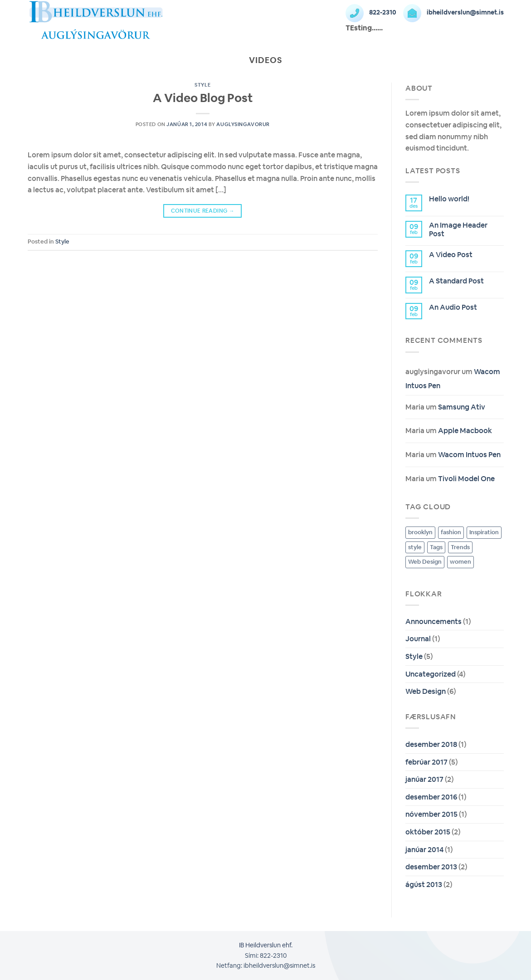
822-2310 (371, 12)
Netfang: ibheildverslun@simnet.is (266, 965)
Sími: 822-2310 (266, 956)
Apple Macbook (465, 431)
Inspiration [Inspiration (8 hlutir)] (484, 532)
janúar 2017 (424, 779)
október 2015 (428, 832)
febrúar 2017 (426, 762)
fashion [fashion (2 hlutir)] (451, 532)
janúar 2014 (424, 850)
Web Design (426, 691)
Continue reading (203, 211)
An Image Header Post (458, 229)
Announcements (434, 622)
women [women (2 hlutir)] (460, 562)
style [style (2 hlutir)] (415, 547)
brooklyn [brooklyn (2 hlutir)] (420, 532)
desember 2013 (431, 867)
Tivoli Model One (466, 479)
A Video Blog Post (203, 98)
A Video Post (451, 255)
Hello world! (449, 199)
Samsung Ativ (462, 407)
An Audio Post (453, 307)
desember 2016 (431, 797)
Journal (418, 639)
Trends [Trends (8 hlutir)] (460, 547)
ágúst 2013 (424, 885)
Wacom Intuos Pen (469, 455)
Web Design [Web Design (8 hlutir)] (425, 562)
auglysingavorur (243, 124)
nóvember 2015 (431, 814)
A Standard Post (456, 281)
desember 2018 (431, 744)
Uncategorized (431, 674)
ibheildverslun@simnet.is (453, 12)
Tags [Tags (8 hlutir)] (436, 547)
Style (202, 85)
